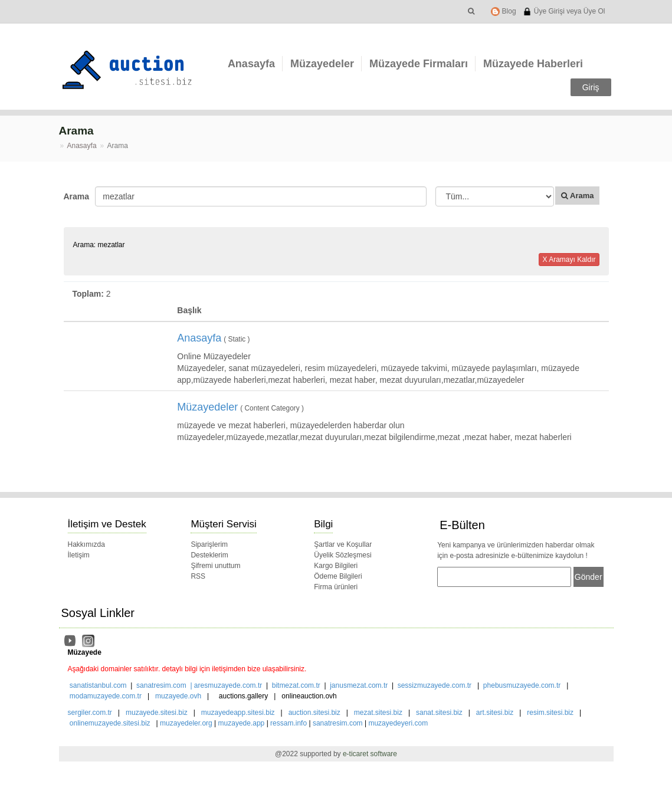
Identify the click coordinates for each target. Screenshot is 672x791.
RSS (198, 576)
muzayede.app (242, 723)
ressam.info (289, 723)
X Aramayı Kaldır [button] (569, 260)
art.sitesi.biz (496, 713)
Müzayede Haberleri (533, 64)
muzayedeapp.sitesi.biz (238, 713)
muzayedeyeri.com (398, 723)
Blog (503, 11)
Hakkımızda (86, 544)
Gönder (589, 577)
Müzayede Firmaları (419, 64)
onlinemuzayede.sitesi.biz (110, 723)
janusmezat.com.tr (359, 685)
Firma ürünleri (336, 587)
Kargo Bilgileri (336, 566)
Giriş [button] (591, 87)
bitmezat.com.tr (296, 685)
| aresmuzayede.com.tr (224, 685)
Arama (75, 196)
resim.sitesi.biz (550, 713)
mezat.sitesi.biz (378, 713)
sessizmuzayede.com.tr (435, 685)
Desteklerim (209, 555)
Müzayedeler (322, 64)
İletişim (79, 555)
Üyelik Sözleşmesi (342, 555)
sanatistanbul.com (98, 685)
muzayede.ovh (178, 696)
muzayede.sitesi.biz (157, 713)
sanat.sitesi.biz (439, 713)
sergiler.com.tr (90, 713)
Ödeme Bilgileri (338, 576)
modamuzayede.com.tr (106, 696)
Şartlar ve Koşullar (343, 544)
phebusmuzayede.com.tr (522, 685)
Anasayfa (251, 64)
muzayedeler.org (186, 723)
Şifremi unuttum (215, 566)
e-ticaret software (370, 754)
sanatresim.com (161, 685)
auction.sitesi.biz (314, 713)
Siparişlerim (209, 544)
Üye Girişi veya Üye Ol (564, 11)
